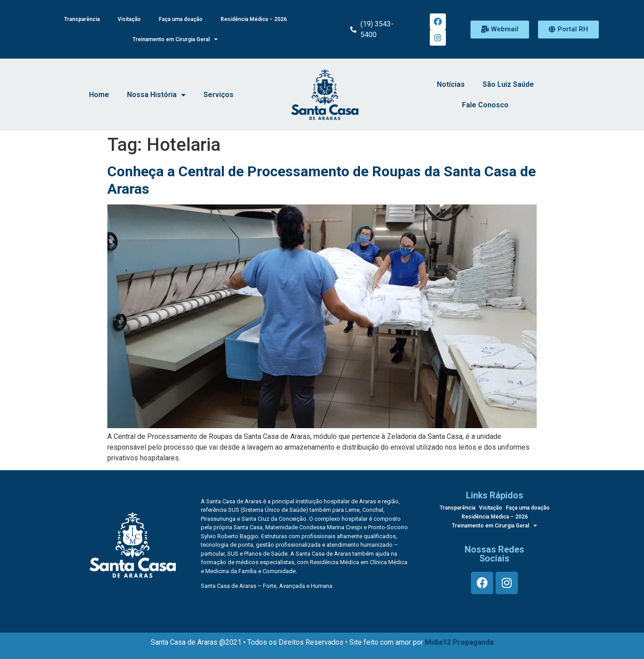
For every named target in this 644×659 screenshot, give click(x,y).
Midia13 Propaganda (459, 643)
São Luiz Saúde (508, 85)
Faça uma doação (181, 19)
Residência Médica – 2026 (254, 19)
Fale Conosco (485, 105)
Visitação (129, 19)
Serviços (218, 95)
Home (99, 95)
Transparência (82, 19)
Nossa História (156, 95)
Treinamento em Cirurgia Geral (175, 40)
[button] (500, 30)
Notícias (451, 85)
